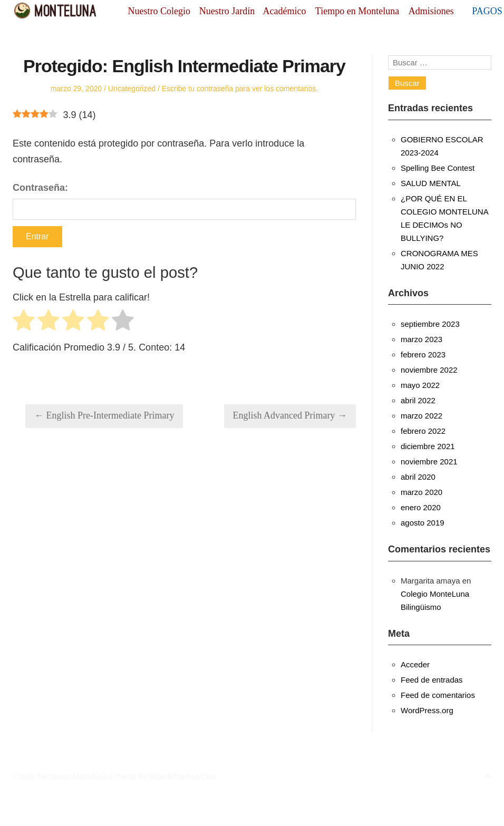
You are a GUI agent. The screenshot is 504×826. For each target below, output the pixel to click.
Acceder (415, 664)
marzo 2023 (421, 339)
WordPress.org (427, 710)
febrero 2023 (423, 354)
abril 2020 (418, 477)
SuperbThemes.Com (182, 776)
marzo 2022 (421, 416)
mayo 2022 (420, 385)
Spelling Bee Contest (438, 168)
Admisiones (431, 11)
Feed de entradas (432, 680)
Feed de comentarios (438, 695)
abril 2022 (418, 400)
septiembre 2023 (430, 324)
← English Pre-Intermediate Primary (104, 415)
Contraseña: (184, 201)
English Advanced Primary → (290, 415)
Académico (285, 11)
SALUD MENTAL (431, 183)
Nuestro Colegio (159, 11)
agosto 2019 (423, 523)
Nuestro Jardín (227, 11)
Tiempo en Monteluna (357, 11)
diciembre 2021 (428, 446)
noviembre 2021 (429, 461)
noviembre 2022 (429, 370)
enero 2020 (421, 507)
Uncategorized (132, 89)
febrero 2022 (423, 431)
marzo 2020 (421, 492)
